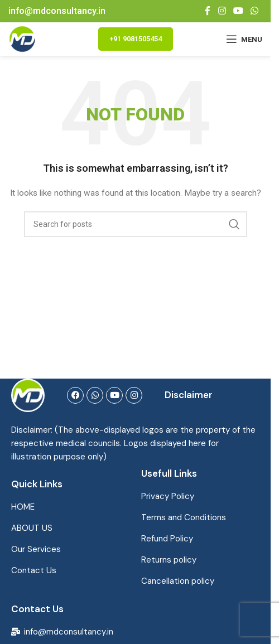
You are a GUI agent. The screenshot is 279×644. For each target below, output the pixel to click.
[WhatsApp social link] (255, 11)
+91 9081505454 (136, 39)
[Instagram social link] (222, 11)
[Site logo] (22, 38)
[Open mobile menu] (244, 39)
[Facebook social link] (208, 11)
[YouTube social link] (238, 11)
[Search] (136, 224)
